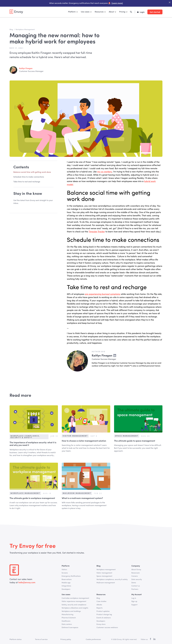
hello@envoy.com (27, 583)
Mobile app (66, 583)
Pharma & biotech (69, 618)
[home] (16, 12)
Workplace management (106, 570)
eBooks (99, 605)
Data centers (67, 624)
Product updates (103, 611)
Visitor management (104, 573)
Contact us (136, 586)
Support (134, 605)
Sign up (134, 601)
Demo (134, 583)
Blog (98, 598)
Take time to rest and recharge (27, 182)
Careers (135, 576)
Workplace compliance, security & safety (112, 580)
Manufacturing (67, 615)
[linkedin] (154, 639)
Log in (134, 598)
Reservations (67, 580)
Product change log (104, 615)
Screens (65, 573)
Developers (66, 589)
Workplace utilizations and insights (75, 608)
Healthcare (66, 621)
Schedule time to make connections (29, 177)
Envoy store (101, 624)
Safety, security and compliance (74, 605)
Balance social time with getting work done (32, 172)
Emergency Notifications (71, 576)
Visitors (64, 570)
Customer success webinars (107, 628)
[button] (73, 12)
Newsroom (136, 573)
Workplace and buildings (71, 611)
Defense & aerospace (70, 628)
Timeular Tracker (97, 232)
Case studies (101, 601)
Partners (135, 589)
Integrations (66, 586)
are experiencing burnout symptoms (103, 294)
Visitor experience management (74, 601)
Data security (137, 580)
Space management (104, 576)
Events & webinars (104, 618)
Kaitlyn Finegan (26, 69)
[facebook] (150, 640)
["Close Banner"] (170, 2)
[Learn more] (117, 3)
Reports (99, 608)
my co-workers (105, 172)
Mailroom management (106, 583)
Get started (155, 12)
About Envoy (136, 570)
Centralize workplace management (75, 598)
